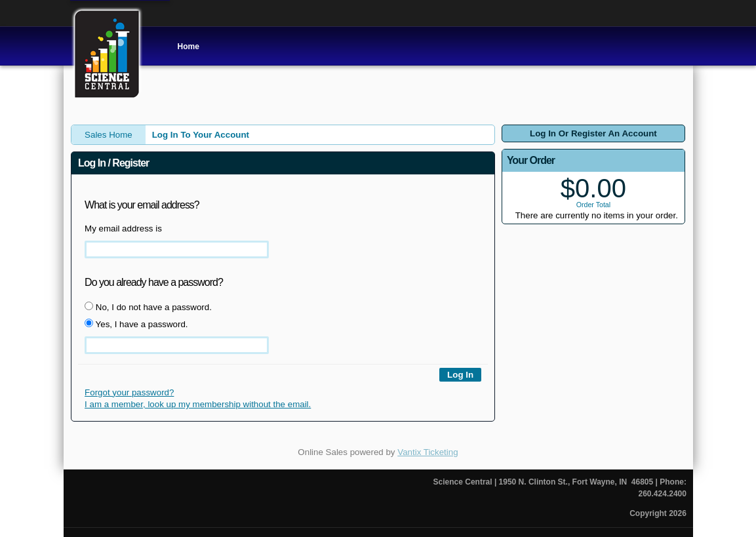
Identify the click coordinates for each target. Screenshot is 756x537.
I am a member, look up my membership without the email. (198, 404)
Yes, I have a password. (136, 324)
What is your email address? (142, 205)
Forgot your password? (129, 392)
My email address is (123, 229)
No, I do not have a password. (148, 307)
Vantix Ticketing (428, 452)
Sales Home (109, 135)
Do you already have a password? (154, 282)
